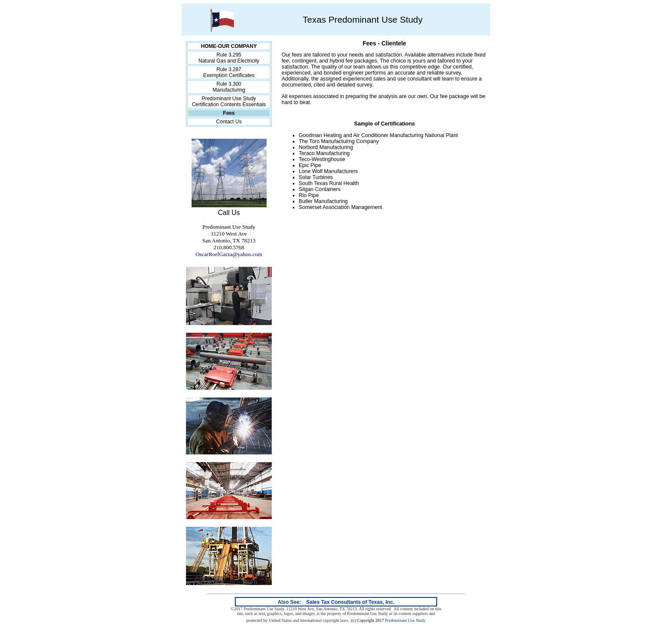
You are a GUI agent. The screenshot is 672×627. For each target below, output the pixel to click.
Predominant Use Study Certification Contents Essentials (229, 102)
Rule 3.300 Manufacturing (229, 87)
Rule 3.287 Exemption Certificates (229, 72)
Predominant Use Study (405, 620)
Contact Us (229, 122)
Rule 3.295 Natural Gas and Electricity (229, 58)
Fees (229, 113)
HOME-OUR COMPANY (229, 46)
